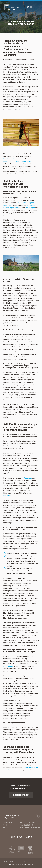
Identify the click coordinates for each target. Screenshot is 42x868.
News (20, 837)
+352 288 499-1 (29, 822)
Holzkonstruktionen (11, 159)
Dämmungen (30, 208)
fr (31, 7)
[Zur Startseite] (11, 7)
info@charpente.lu (32, 827)
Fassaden (18, 208)
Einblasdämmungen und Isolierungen (18, 161)
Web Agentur (23, 864)
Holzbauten (31, 205)
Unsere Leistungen (21, 795)
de (28, 7)
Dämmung (28, 478)
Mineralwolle (8, 495)
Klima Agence (9, 666)
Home (12, 837)
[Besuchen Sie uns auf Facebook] (38, 816)
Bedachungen (9, 208)
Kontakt (28, 837)
